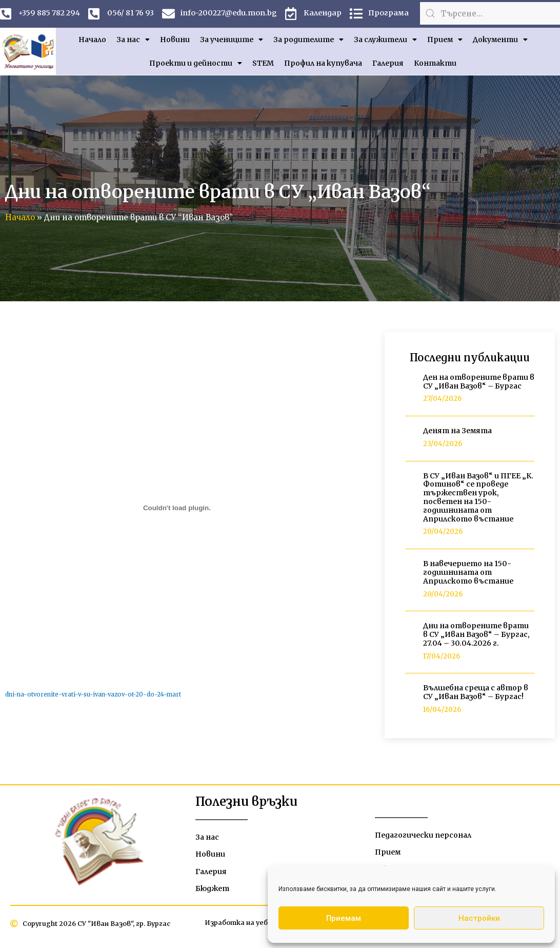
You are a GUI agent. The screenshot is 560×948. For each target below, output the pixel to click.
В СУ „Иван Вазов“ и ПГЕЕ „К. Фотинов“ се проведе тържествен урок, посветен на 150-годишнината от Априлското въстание (478, 500)
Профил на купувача (323, 66)
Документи (500, 43)
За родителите (308, 43)
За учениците (232, 43)
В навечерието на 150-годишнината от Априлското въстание (468, 575)
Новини (175, 43)
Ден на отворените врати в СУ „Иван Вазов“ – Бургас (479, 385)
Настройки (479, 918)
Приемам (344, 918)
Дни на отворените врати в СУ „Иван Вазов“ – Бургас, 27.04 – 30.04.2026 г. (476, 637)
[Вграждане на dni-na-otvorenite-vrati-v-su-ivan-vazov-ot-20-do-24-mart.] (177, 511)
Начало (92, 43)
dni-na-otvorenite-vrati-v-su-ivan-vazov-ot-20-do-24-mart (97, 697)
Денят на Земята (457, 434)
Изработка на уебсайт (243, 928)
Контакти (435, 66)
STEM (263, 66)
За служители (385, 43)
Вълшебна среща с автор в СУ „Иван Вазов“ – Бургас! (476, 695)
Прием (445, 43)
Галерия (388, 66)
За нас (133, 43)
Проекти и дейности (196, 66)
